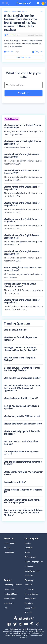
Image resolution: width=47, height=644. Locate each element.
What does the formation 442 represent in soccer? (23, 473)
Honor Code (9, 589)
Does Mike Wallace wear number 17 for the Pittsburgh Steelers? (22, 369)
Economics (29, 576)
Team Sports (22, 11)
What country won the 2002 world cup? (22, 416)
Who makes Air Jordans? (15, 330)
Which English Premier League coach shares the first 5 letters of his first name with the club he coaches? (20, 23)
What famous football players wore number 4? (21, 339)
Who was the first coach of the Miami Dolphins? (21, 443)
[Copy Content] (36, 52)
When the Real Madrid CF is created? (21, 398)
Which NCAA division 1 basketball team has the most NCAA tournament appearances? (22, 388)
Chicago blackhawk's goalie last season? (23, 424)
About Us (28, 585)
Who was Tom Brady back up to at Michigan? (20, 359)
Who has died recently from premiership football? (23, 463)
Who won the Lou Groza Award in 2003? (22, 378)
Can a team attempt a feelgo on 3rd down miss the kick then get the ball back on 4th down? (23, 513)
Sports (14, 11)
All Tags (7, 548)
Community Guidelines (13, 585)
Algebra (28, 543)
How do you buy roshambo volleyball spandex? (21, 407)
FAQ (6, 608)
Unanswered (9, 552)
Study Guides (9, 599)
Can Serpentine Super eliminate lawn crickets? (21, 453)
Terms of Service (31, 594)
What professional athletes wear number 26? (23, 491)
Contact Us (29, 589)
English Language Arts (34, 562)
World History (30, 557)
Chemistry (29, 548)
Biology (28, 552)
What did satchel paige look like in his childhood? (22, 433)
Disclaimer (29, 603)
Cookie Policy (30, 608)
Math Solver (9, 603)
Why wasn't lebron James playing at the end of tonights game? (22, 501)
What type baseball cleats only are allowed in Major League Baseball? (20, 349)
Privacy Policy (30, 599)
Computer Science (32, 571)
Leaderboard (9, 543)
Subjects (7, 11)
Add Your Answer (23, 58)
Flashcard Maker (11, 594)
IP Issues (28, 613)
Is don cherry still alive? (15, 482)
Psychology (29, 566)
